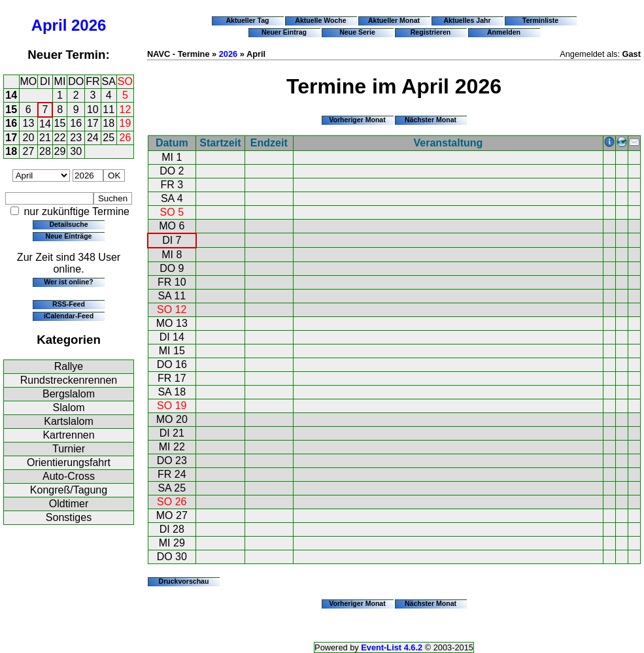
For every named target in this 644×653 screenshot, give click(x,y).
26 (126, 138)
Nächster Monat (431, 120)
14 (11, 95)
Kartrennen (68, 435)
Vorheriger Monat (357, 120)
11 (109, 109)
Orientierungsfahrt (69, 462)
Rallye (69, 366)
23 (76, 138)
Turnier (69, 449)
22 (60, 138)
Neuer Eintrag (284, 32)
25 (109, 138)
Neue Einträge (69, 236)
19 (126, 123)
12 (126, 109)
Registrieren (431, 32)
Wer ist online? (68, 282)
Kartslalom (69, 421)
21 (45, 138)
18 (109, 123)
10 (93, 109)
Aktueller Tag (247, 20)
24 (93, 138)
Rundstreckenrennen (69, 380)
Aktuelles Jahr (467, 20)
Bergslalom (69, 394)
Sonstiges (69, 517)
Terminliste (540, 20)
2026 (89, 25)
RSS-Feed (69, 304)
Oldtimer (69, 504)
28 (45, 151)
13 (29, 123)
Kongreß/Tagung (69, 490)
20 (29, 138)
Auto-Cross (69, 476)
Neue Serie (357, 32)
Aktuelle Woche (320, 20)
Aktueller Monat (394, 20)
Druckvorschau (184, 581)
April (49, 25)
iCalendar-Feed (69, 316)
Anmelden (504, 32)
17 (93, 123)
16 (11, 123)
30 (76, 151)
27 (29, 151)
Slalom (69, 408)
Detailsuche (68, 224)
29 (60, 151)
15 (11, 109)
